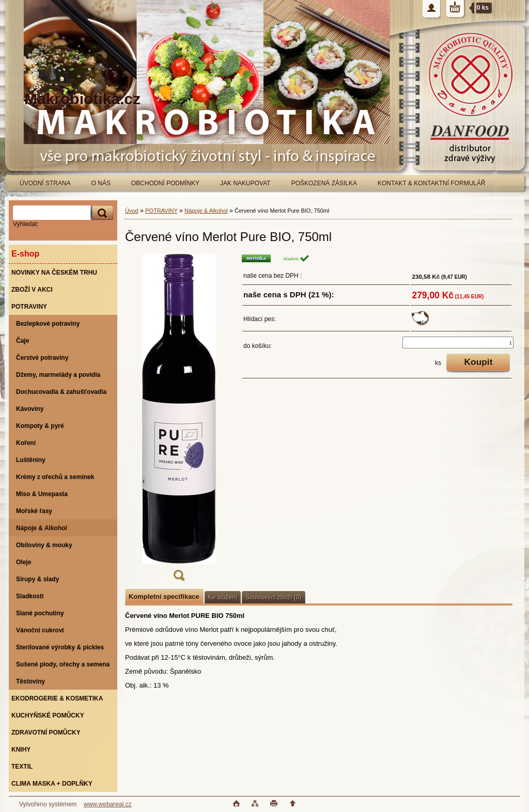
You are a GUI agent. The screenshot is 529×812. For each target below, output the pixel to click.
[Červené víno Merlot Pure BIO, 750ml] (179, 421)
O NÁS (101, 183)
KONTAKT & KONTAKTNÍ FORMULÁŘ (432, 183)
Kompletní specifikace (164, 596)
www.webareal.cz (108, 804)
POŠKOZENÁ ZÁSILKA (324, 183)
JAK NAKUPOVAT (245, 183)
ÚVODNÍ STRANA (45, 183)
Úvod (132, 211)
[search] (101, 213)
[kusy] (458, 343)
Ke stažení (223, 597)
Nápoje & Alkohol (206, 211)
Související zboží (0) (273, 597)
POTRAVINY (161, 211)
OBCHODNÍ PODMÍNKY (165, 183)
